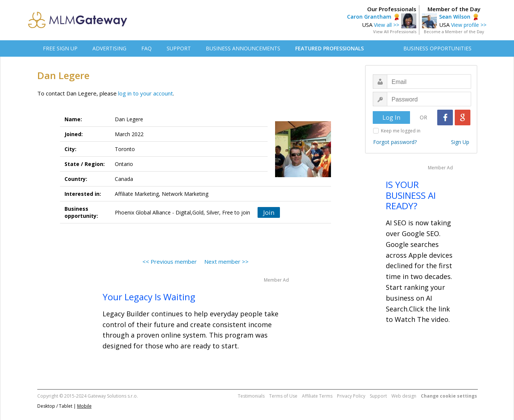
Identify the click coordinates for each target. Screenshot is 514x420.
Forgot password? (395, 142)
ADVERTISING (109, 48)
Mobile (84, 406)
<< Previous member (170, 261)
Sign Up (460, 142)
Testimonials (251, 396)
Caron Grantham (369, 17)
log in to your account (146, 93)
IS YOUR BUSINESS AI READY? (411, 195)
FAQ (146, 48)
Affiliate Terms (317, 396)
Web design (404, 396)
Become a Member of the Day (454, 32)
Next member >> (226, 261)
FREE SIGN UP (60, 48)
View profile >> (469, 25)
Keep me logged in (401, 131)
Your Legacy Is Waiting (149, 297)
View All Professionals (395, 32)
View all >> (387, 25)
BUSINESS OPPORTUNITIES (437, 48)
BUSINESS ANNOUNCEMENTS (243, 48)
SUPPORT (179, 48)
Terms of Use (283, 396)
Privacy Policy (351, 396)
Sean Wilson (455, 17)
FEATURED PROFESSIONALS (329, 48)
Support (378, 396)
